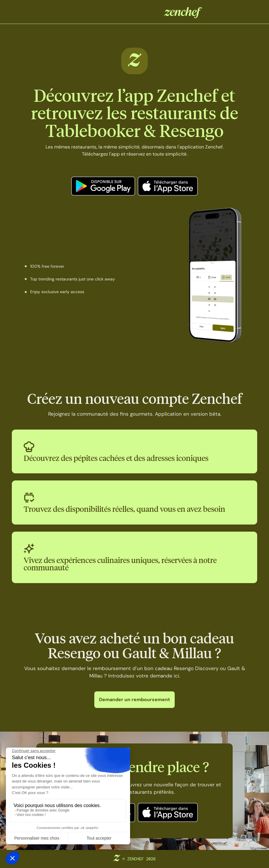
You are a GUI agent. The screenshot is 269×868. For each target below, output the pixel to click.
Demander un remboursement (134, 700)
